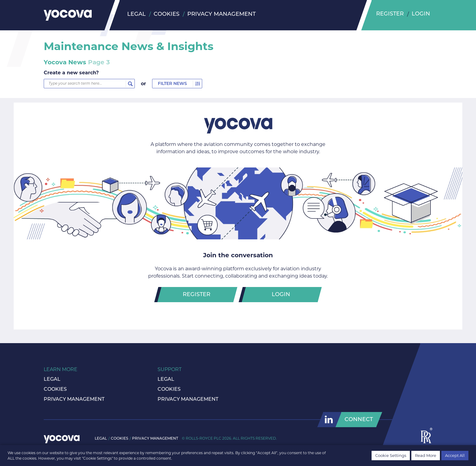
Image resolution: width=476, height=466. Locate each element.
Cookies (167, 14)
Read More (426, 455)
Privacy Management (222, 14)
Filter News (172, 84)
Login (421, 14)
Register (390, 14)
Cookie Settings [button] (391, 455)
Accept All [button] (455, 455)
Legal (136, 14)
